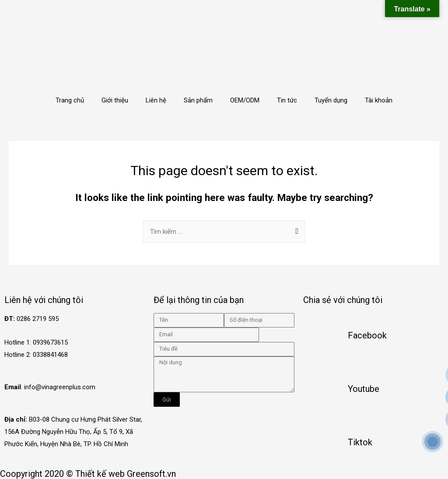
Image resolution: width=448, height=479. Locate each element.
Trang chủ (70, 100)
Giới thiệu (115, 100)
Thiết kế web (100, 474)
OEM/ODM (245, 100)
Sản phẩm (198, 100)
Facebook (367, 335)
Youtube (364, 389)
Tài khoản (379, 100)
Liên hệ (156, 100)
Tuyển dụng (331, 100)
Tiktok (360, 442)
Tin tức (287, 100)
